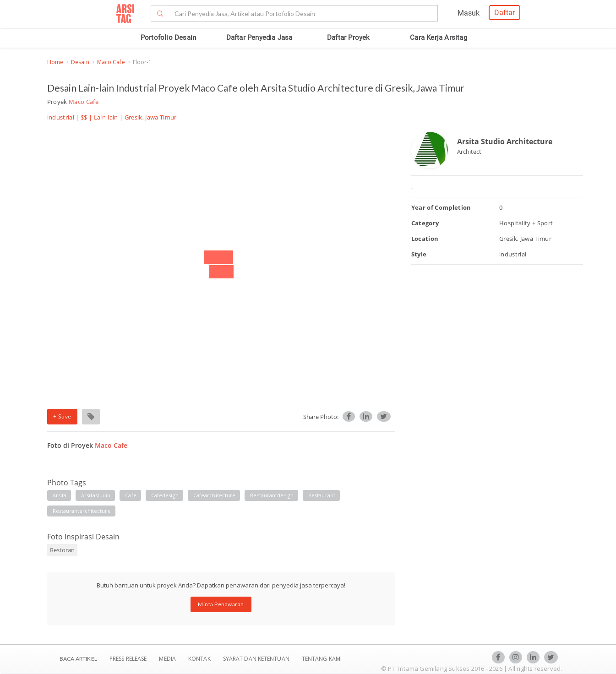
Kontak (200, 659)
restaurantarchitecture (82, 511)
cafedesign (165, 495)
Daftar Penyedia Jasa (259, 38)
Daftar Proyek (349, 38)
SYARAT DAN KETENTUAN (257, 659)
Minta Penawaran (221, 604)
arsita (60, 495)
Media (168, 659)
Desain (80, 62)
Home (55, 62)
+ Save (62, 416)
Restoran (62, 550)
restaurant (322, 495)
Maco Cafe (111, 62)
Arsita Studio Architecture (505, 141)
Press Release (128, 659)
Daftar (504, 13)
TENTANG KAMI (322, 659)
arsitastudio (96, 495)
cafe (131, 495)
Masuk (469, 13)
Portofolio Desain (168, 38)
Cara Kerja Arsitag (439, 38)
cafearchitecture (215, 495)
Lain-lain (106, 117)
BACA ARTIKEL (78, 659)
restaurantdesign (272, 495)
